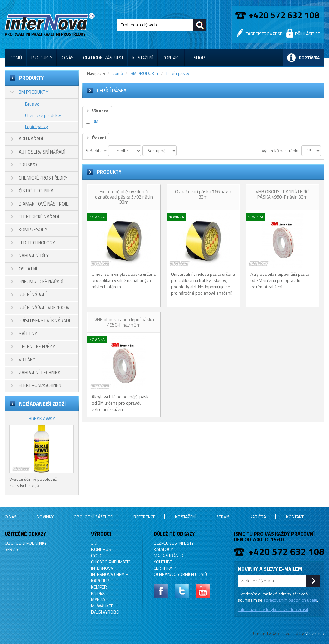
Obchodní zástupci (103, 58)
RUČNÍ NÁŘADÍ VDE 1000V (44, 308)
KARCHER (100, 581)
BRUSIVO (28, 165)
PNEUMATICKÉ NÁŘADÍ (41, 282)
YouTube (163, 562)
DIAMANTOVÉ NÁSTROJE (44, 204)
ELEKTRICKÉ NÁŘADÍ (39, 217)
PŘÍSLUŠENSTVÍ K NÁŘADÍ (44, 320)
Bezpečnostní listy (174, 543)
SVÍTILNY (28, 334)
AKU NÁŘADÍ (31, 139)
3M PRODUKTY (34, 92)
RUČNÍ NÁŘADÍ (33, 294)
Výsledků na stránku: (281, 151)
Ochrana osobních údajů (180, 574)
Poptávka (309, 58)
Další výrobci (105, 612)
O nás (68, 58)
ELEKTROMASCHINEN (40, 385)
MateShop (315, 633)
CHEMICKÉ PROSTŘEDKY (43, 178)
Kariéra (258, 517)
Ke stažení (143, 58)
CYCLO (97, 555)
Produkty (42, 58)
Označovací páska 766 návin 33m (203, 194)
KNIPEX (98, 593)
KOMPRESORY (33, 230)
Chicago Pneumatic (111, 562)
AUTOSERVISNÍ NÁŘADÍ (42, 152)
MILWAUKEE (102, 606)
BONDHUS (101, 549)
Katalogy (163, 549)
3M (95, 121)
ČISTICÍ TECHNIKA (36, 191)
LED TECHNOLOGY (37, 243)
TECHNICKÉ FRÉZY (37, 346)
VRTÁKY (27, 360)
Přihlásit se (308, 34)
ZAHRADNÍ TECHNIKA (40, 372)
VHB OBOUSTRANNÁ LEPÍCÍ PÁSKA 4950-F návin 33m (283, 194)
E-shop (197, 58)
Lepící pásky (37, 126)
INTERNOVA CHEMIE (110, 574)
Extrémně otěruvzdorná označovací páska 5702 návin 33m (124, 197)
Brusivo (32, 104)
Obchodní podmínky (26, 543)
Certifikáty (165, 568)
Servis (223, 517)
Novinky (45, 517)
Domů (16, 58)
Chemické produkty (43, 115)
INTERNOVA (102, 568)
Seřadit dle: (97, 151)
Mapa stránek (169, 555)
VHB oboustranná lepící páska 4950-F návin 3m (124, 322)
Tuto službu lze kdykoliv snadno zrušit (273, 609)
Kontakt (171, 58)
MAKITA (98, 599)
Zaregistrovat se (264, 34)
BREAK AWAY (42, 419)
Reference (144, 517)
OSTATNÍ (28, 269)
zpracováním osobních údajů (290, 600)
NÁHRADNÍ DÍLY (34, 256)
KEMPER (99, 587)
